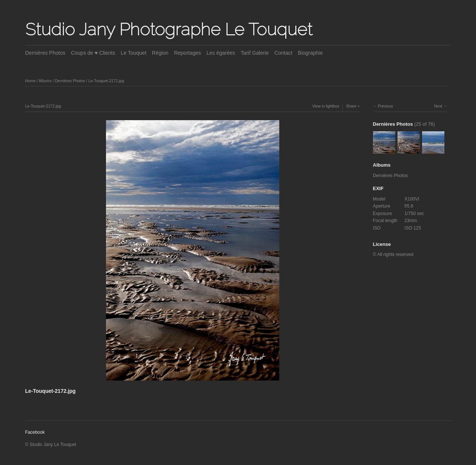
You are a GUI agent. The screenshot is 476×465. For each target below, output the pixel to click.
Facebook (35, 432)
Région (160, 53)
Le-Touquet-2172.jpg (106, 81)
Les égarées (221, 53)
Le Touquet (134, 53)
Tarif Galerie (255, 53)
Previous (385, 106)
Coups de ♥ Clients (93, 53)
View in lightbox (326, 106)
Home (30, 81)
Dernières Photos (45, 53)
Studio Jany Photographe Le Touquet (169, 29)
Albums (45, 81)
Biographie (310, 53)
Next (438, 106)
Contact (283, 53)
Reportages (187, 53)
